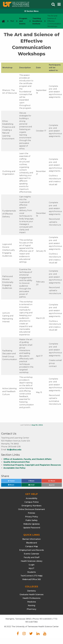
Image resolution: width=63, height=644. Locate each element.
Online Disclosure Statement (31, 509)
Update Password (32, 528)
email (31, 485)
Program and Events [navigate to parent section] (23, 21)
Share (35, 481)
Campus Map (32, 546)
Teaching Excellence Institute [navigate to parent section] (37, 21)
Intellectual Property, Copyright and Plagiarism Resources (32, 465)
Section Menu (31, 11)
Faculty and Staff (32, 557)
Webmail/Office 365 (31, 579)
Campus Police (31, 502)
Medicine (32, 602)
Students (32, 572)
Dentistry (31, 591)
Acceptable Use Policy (14, 468)
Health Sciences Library (32, 561)
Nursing (31, 605)
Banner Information (31, 539)
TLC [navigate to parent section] (12, 21)
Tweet (14, 481)
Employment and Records (32, 550)
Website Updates (31, 524)
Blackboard (32, 543)
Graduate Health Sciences (32, 594)
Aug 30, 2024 (37, 425)
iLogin (32, 565)
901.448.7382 (31, 622)
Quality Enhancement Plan (17, 462)
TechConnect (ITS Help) (31, 576)
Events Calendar (31, 554)
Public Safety (31, 520)
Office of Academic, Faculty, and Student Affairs (27, 459)
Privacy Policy (32, 517)
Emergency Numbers (31, 506)
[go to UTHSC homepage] (2, 21)
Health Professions (31, 598)
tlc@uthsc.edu (14, 450)
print (52, 485)
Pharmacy (31, 609)
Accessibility (32, 498)
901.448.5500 (46, 619)
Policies (31, 513)
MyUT (31, 568)
